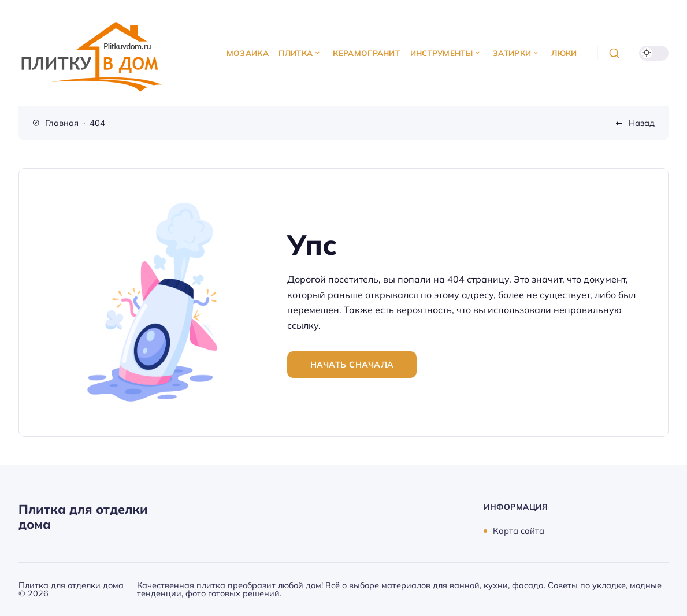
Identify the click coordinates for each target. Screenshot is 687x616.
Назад (642, 123)
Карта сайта (519, 531)
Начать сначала (352, 365)
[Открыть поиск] (614, 53)
